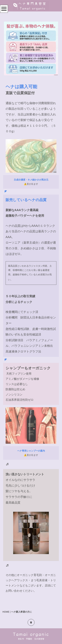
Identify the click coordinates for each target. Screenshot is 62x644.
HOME (6, 612)
